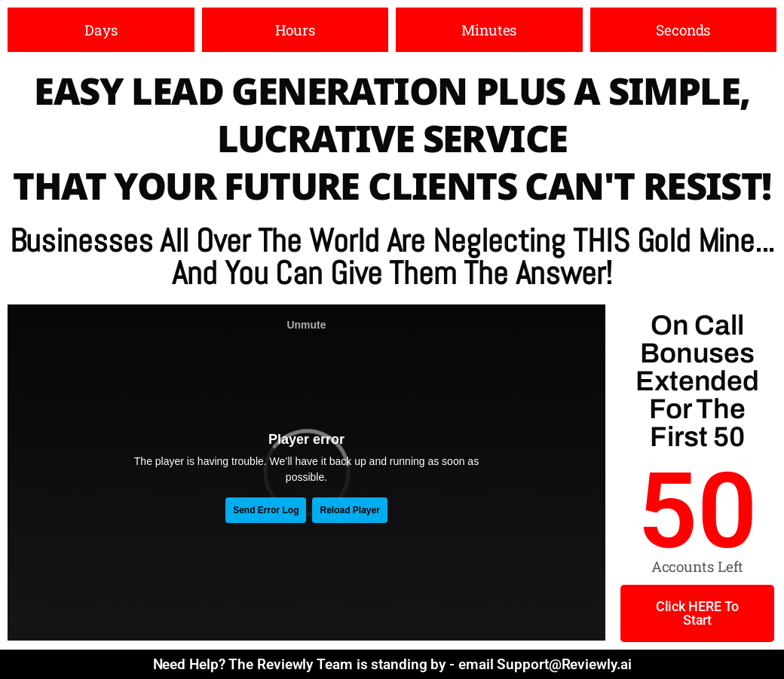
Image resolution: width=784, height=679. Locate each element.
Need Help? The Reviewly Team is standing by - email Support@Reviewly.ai (392, 664)
